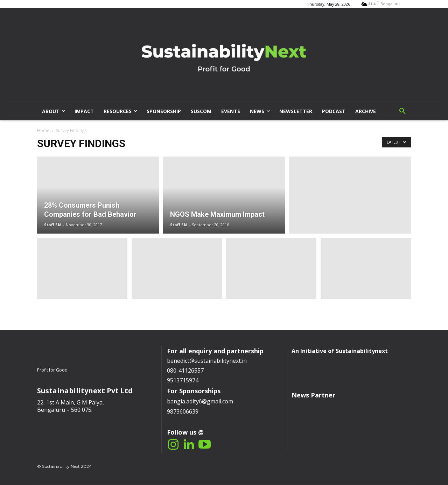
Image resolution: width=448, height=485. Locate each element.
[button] (402, 111)
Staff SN (52, 225)
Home (43, 130)
